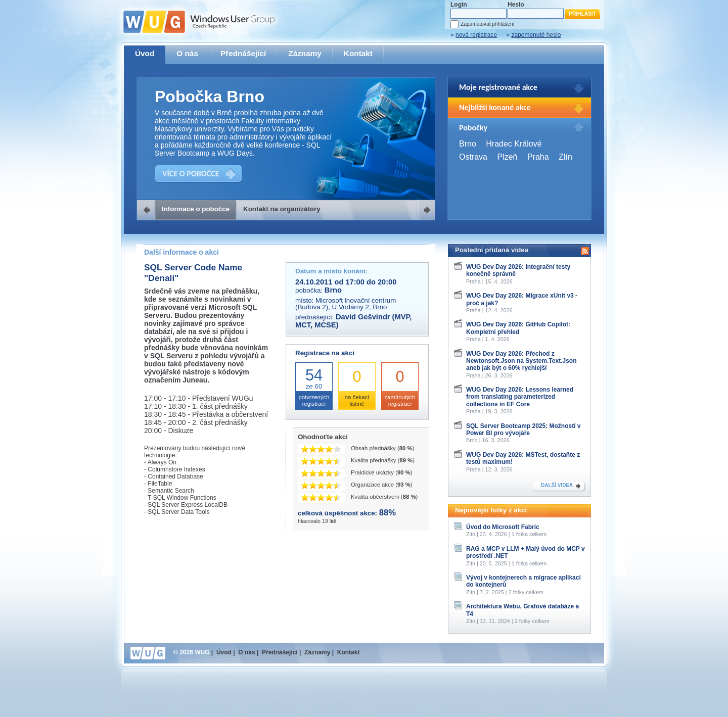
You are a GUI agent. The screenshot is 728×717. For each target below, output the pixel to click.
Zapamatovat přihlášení (487, 24)
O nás (187, 53)
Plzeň (507, 157)
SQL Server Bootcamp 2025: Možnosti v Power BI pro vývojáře (524, 429)
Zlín (565, 157)
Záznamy (305, 53)
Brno (468, 144)
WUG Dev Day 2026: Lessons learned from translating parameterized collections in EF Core (520, 397)
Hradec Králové (514, 144)
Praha (538, 157)
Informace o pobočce (196, 209)
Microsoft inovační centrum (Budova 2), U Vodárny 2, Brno (346, 304)
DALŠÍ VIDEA (557, 485)
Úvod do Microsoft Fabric (503, 527)
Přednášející (243, 53)
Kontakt (358, 53)
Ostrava (473, 157)
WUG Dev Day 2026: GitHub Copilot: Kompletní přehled (518, 328)
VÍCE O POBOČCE (191, 174)
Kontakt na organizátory (282, 209)
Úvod (145, 53)
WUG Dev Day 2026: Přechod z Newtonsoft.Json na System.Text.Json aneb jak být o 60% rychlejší (521, 361)
